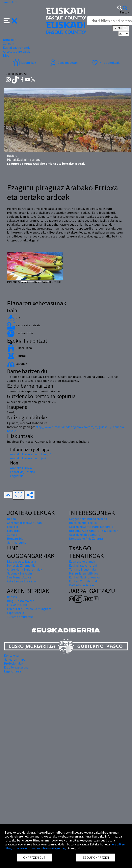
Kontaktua (11, 655)
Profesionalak (14, 663)
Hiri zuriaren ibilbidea (84, 573)
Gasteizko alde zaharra (85, 535)
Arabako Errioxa (21, 468)
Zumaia (12, 535)
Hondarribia (15, 538)
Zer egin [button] (9, 44)
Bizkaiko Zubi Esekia (83, 523)
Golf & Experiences (82, 585)
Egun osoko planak (82, 561)
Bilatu (121, 28)
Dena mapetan (63, 63)
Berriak (12, 597)
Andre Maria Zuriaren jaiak (25, 569)
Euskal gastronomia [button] (17, 47)
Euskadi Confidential (83, 581)
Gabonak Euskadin (19, 573)
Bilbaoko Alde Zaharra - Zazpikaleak (94, 531)
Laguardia (17, 476)
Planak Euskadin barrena (24, 160)
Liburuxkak (24, 63)
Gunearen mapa (15, 659)
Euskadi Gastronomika (84, 577)
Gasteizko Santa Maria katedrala (91, 527)
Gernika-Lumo (17, 542)
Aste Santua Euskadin (21, 581)
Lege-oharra (12, 671)
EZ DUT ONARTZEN (96, 858)
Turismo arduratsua (20, 617)
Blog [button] (6, 55)
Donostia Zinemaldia (21, 565)
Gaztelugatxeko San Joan (24, 523)
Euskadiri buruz (17, 605)
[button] (10, 20)
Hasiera (12, 156)
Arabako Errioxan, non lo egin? (31, 454)
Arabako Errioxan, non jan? (28, 458)
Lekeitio (13, 527)
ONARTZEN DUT (34, 858)
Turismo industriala (82, 569)
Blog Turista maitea (21, 601)
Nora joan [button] (10, 40)
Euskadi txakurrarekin (84, 565)
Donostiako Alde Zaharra (86, 538)
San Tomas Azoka (19, 577)
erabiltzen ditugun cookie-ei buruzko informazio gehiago (66, 846)
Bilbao (11, 519)
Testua (124, 12)
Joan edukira (9, 2)
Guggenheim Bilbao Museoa (88, 519)
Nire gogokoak (105, 63)
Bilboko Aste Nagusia (21, 561)
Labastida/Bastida (23, 472)
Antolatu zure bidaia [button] (17, 51)
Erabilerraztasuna (16, 667)
